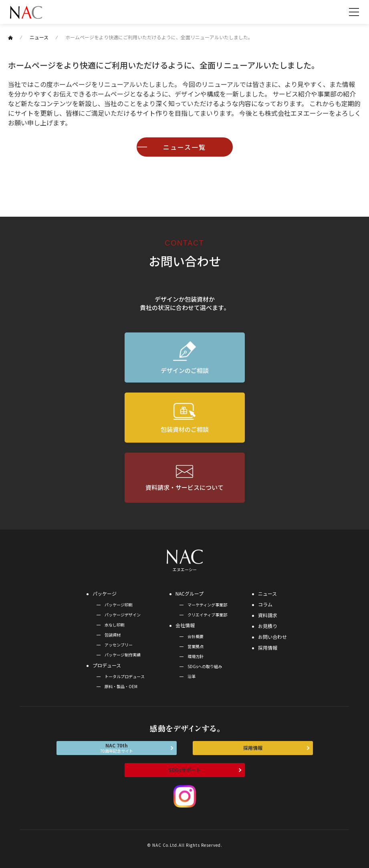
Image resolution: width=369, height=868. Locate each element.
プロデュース (107, 665)
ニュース (267, 593)
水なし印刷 (115, 625)
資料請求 (268, 615)
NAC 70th (117, 748)
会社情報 (185, 625)
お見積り (268, 626)
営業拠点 (196, 646)
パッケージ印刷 (119, 605)
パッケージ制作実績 (123, 655)
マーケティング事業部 (207, 605)
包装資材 (113, 635)
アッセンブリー (119, 645)
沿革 (192, 676)
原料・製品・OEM (121, 686)
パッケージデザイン (123, 615)
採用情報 (268, 647)
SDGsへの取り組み (205, 666)
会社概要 (196, 636)
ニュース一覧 (184, 147)
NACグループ (190, 593)
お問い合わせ (272, 637)
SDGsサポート (185, 770)
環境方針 (196, 656)
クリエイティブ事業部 (207, 615)
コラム (265, 604)
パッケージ (105, 593)
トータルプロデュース (125, 676)
